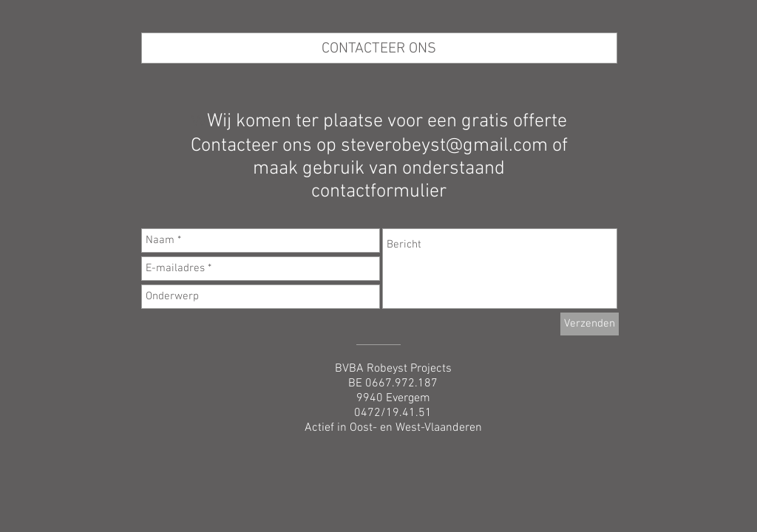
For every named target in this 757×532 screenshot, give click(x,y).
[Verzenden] (590, 324)
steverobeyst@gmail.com (444, 146)
